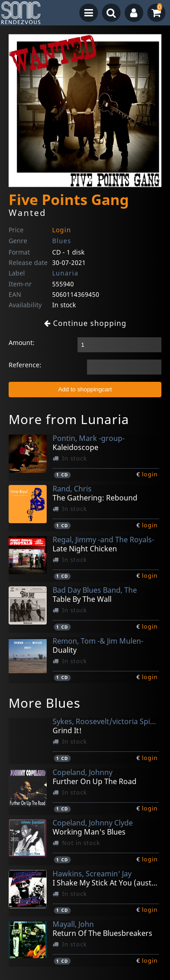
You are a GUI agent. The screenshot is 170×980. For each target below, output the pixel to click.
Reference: (25, 365)
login (150, 474)
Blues (62, 241)
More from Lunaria (69, 419)
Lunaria (65, 273)
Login (62, 230)
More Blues (44, 703)
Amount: (22, 342)
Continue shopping (85, 323)
